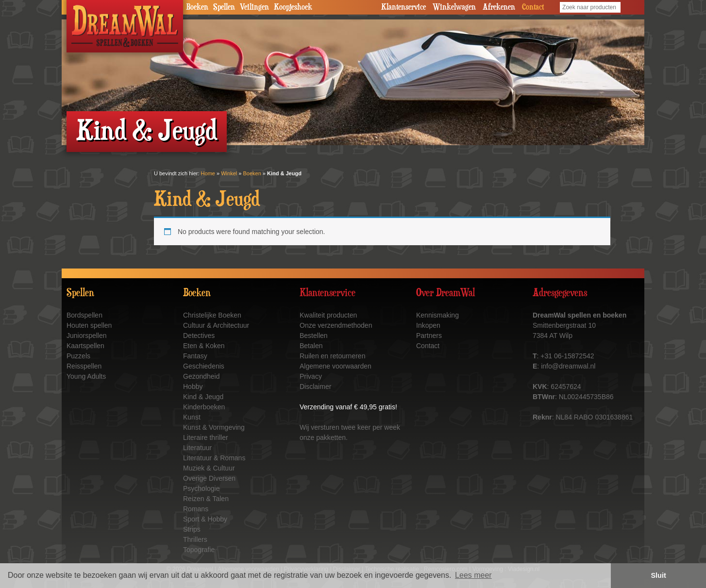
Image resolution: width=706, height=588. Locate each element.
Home (208, 173)
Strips (192, 529)
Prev (74, 80)
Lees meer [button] (473, 575)
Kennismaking (437, 315)
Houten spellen (89, 325)
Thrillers (195, 539)
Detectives (199, 336)
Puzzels (78, 356)
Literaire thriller (206, 437)
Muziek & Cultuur (209, 468)
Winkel (229, 173)
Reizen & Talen (206, 499)
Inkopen (428, 325)
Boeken (197, 7)
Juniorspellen (87, 336)
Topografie (199, 550)
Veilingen (254, 7)
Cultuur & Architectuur (216, 325)
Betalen (311, 346)
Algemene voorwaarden (336, 366)
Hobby (193, 386)
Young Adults (86, 376)
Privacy (311, 376)
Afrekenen (499, 7)
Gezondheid (202, 376)
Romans (196, 509)
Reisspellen (84, 366)
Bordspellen (84, 315)
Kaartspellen (85, 346)
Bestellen (314, 336)
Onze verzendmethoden (336, 325)
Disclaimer (315, 386)
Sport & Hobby (205, 519)
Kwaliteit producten (328, 315)
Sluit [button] (659, 575)
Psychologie (202, 488)
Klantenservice (403, 7)
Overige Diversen (209, 478)
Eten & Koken (204, 346)
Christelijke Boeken (212, 315)
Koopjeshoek (293, 7)
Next (632, 80)
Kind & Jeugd (203, 397)
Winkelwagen (454, 7)
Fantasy (195, 356)
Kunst (192, 417)
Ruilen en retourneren (332, 356)
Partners (429, 336)
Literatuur (197, 448)
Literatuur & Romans (214, 458)
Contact (533, 7)
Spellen (224, 7)
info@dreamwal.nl (568, 366)
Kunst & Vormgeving (214, 427)
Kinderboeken (204, 407)
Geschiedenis (204, 366)
